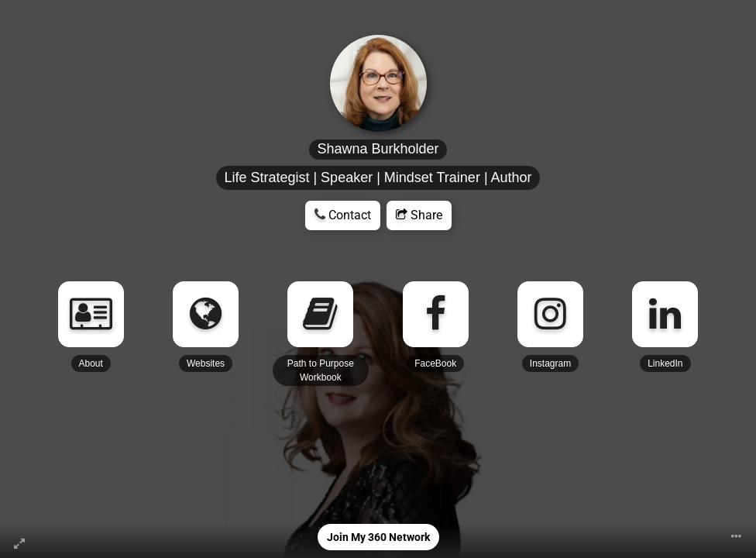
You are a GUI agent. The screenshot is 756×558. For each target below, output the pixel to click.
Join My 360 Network (378, 537)
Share (419, 215)
